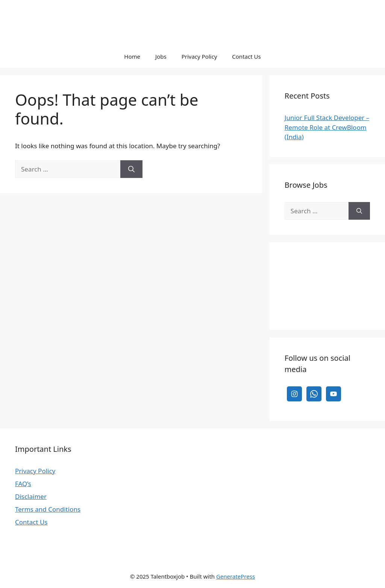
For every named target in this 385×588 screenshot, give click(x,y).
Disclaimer (31, 496)
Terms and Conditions (48, 509)
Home (132, 56)
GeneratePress (236, 576)
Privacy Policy (199, 56)
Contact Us (246, 56)
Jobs (161, 56)
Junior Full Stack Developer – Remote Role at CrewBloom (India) (327, 127)
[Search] (131, 169)
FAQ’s (23, 484)
